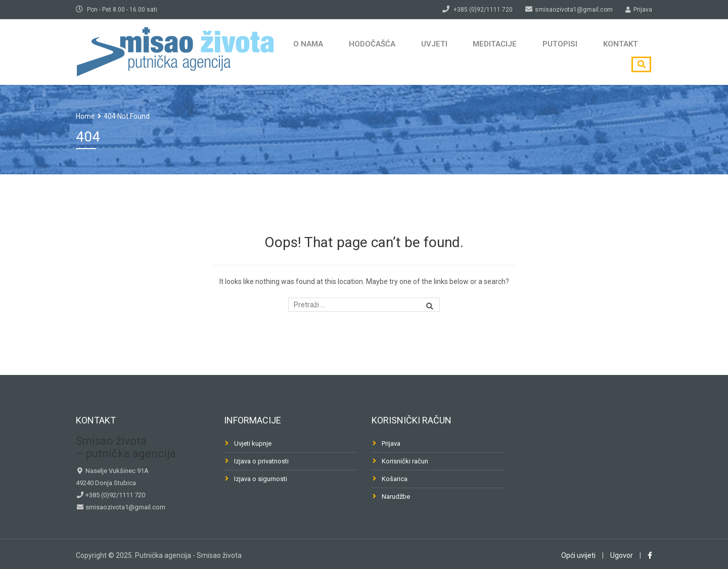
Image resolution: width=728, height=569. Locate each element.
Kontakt (591, 52)
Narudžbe (396, 496)
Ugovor (622, 555)
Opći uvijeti (578, 555)
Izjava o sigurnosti (261, 479)
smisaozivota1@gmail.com (125, 507)
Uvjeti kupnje (253, 443)
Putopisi (536, 52)
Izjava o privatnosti (261, 461)
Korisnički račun (405, 461)
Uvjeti (421, 52)
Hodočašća (364, 52)
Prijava (391, 443)
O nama (305, 52)
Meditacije (476, 52)
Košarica (395, 479)
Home (85, 116)
